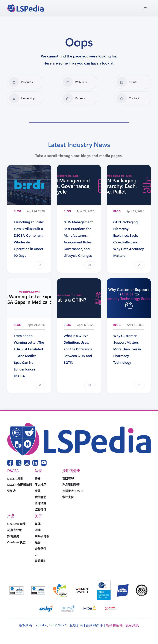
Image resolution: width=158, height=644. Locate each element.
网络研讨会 (42, 536)
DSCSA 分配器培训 (20, 485)
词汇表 (12, 491)
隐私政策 (132, 625)
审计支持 (68, 497)
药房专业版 (15, 530)
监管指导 (41, 509)
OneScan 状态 (16, 542)
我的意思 (41, 497)
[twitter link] (19, 463)
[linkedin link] (35, 463)
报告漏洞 (13, 536)
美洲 (38, 479)
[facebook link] (10, 463)
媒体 (38, 524)
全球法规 (41, 503)
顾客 (38, 542)
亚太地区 (41, 485)
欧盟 (38, 491)
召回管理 (68, 479)
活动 (38, 530)
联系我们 (41, 561)
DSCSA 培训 (15, 479)
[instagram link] (27, 463)
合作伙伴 (41, 548)
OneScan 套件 (16, 524)
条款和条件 (114, 625)
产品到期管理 (71, 485)
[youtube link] (44, 463)
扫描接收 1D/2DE (73, 491)
